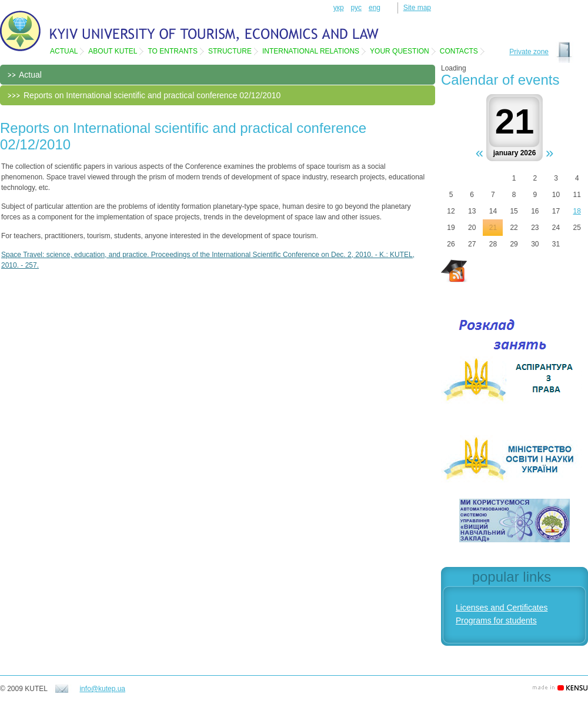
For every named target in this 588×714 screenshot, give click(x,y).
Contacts (459, 51)
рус (356, 8)
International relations (311, 51)
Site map (417, 8)
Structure (230, 51)
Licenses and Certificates (502, 608)
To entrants (172, 51)
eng (375, 8)
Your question (400, 51)
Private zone (529, 52)
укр (339, 8)
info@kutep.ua (102, 689)
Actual (64, 51)
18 (577, 211)
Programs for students (496, 620)
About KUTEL (113, 51)
